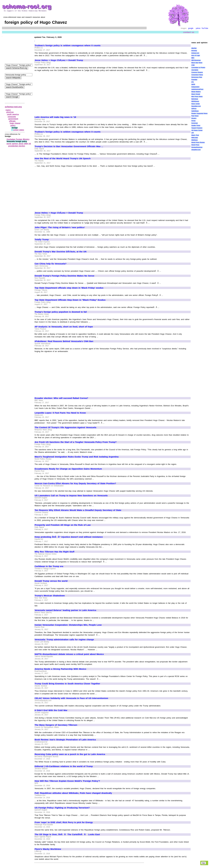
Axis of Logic (196, 56)
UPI (193, 133)
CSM (193, 65)
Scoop (193, 121)
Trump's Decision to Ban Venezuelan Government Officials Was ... (69, 146)
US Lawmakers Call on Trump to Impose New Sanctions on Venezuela (71, 496)
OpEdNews (195, 111)
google (191, 28)
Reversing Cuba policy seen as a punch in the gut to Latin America (70, 754)
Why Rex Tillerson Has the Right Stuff (54, 552)
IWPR (193, 85)
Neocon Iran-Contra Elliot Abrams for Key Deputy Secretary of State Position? (75, 483)
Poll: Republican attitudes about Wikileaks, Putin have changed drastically (73, 793)
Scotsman (194, 123)
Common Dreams (197, 72)
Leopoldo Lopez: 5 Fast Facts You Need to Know (60, 413)
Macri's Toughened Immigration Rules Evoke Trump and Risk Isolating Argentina (77, 457)
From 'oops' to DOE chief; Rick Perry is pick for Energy (64, 822)
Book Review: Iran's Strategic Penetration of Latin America (65, 740)
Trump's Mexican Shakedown (50, 596)
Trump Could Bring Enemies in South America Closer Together (67, 684)
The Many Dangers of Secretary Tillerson (56, 725)
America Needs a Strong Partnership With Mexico (60, 669)
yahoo (198, 28)
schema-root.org (13, 107)
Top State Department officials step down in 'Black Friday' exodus (69, 288)
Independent (195, 87)
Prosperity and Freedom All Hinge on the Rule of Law (63, 525)
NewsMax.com (196, 106)
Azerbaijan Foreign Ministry (18, 139)
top (204, 863)
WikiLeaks (195, 138)
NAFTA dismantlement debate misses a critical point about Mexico (69, 654)
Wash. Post (195, 135)
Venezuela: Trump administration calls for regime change (64, 640)
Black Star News (197, 63)
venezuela (12, 117)
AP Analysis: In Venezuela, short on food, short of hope (64, 327)
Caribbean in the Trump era (49, 566)
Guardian (194, 80)
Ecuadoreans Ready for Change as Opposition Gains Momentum (68, 469)
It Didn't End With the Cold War (51, 710)
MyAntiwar (195, 99)
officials (12, 121)
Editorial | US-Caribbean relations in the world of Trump (64, 766)
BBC (193, 58)
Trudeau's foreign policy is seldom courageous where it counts (68, 45)
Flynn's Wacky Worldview (48, 849)
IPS (192, 82)
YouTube (205, 28)
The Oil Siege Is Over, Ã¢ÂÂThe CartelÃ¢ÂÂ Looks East (67, 834)
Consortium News (197, 75)
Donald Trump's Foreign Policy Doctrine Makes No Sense (64, 276)
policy (13, 126)
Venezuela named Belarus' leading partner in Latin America (65, 610)
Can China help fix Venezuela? (51, 264)
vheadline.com (196, 150)
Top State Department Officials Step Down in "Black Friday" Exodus (70, 300)
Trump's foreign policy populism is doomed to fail (61, 312)
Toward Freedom (197, 128)
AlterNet (194, 48)
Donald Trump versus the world (51, 581)
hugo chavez (15, 123)
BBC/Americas (196, 60)
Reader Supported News (199, 114)
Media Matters (196, 92)
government (13, 119)
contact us (189, 32)
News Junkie (195, 104)
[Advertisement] (59, 92)
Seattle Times (196, 126)
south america (13, 114)
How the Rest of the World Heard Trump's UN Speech (63, 159)
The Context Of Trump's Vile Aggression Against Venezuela (65, 427)
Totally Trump (42, 240)
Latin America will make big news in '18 (55, 117)
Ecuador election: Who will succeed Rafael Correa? (61, 398)
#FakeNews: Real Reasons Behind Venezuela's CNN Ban (64, 341)
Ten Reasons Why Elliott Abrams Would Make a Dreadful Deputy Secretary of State (78, 510)
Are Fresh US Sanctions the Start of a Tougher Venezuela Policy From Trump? (76, 442)
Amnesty (194, 51)
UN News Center (197, 130)
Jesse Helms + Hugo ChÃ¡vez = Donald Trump (59, 60)
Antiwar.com (195, 53)
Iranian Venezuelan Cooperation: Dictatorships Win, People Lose (68, 625)
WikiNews (194, 140)
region (8, 110)
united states (19, 130)
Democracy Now (197, 77)
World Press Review (198, 143)
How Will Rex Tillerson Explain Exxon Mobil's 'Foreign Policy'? (67, 781)
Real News (195, 116)
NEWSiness (195, 101)
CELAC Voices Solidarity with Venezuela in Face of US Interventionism (71, 698)
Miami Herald (196, 94)
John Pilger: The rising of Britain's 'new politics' (60, 227)
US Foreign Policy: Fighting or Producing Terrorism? (62, 808)
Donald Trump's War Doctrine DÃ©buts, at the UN (61, 252)
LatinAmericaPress (197, 89)
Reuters (194, 118)
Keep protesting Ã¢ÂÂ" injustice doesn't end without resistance (69, 537)
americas (10, 112)
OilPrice (194, 109)
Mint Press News (197, 97)
